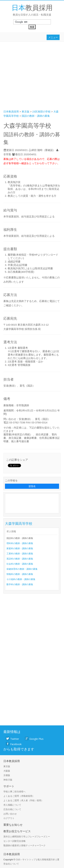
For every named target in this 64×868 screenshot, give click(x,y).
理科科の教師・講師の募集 (20, 543)
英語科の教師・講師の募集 (20, 559)
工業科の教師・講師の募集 (20, 554)
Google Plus (34, 739)
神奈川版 (8, 780)
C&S (18, 860)
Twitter (13, 739)
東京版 (7, 766)
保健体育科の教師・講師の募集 (22, 569)
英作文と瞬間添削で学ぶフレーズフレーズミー (27, 837)
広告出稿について (12, 809)
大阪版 (7, 771)
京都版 (7, 775)
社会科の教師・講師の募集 (20, 564)
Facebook (14, 744)
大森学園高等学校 (19, 523)
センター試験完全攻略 (15, 841)
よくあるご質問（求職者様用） (19, 796)
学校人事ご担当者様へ (15, 792)
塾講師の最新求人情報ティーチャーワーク (24, 845)
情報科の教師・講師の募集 (20, 574)
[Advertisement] (32, 76)
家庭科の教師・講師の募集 (20, 548)
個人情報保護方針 (46, 860)
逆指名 (32, 486)
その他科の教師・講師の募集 (21, 579)
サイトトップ (29, 860)
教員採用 (32, 7)
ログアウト (9, 818)
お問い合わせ (10, 814)
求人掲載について (12, 805)
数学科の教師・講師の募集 (20, 584)
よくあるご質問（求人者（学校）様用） (23, 800)
